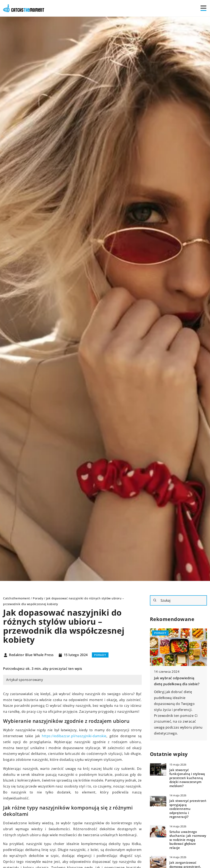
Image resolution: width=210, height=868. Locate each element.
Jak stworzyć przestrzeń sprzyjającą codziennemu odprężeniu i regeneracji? (188, 809)
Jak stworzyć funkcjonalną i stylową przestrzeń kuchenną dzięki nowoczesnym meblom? (187, 778)
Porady (100, 655)
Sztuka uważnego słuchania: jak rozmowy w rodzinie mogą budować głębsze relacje (188, 840)
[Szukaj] (155, 600)
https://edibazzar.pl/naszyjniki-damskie (74, 736)
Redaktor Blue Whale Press (31, 655)
